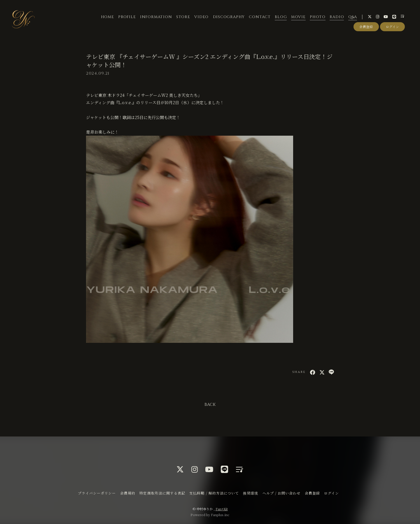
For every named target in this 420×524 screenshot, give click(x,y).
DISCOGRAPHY (229, 17)
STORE (183, 17)
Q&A (352, 17)
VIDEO (201, 17)
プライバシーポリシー (97, 493)
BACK (210, 405)
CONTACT (260, 17)
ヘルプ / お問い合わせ (281, 493)
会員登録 (366, 27)
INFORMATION (156, 17)
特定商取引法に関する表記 (162, 493)
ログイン (393, 27)
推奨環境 (251, 493)
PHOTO (317, 17)
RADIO (337, 17)
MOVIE (298, 17)
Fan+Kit (222, 509)
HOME (107, 17)
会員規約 (128, 493)
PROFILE (127, 17)
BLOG (281, 17)
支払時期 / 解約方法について (214, 493)
